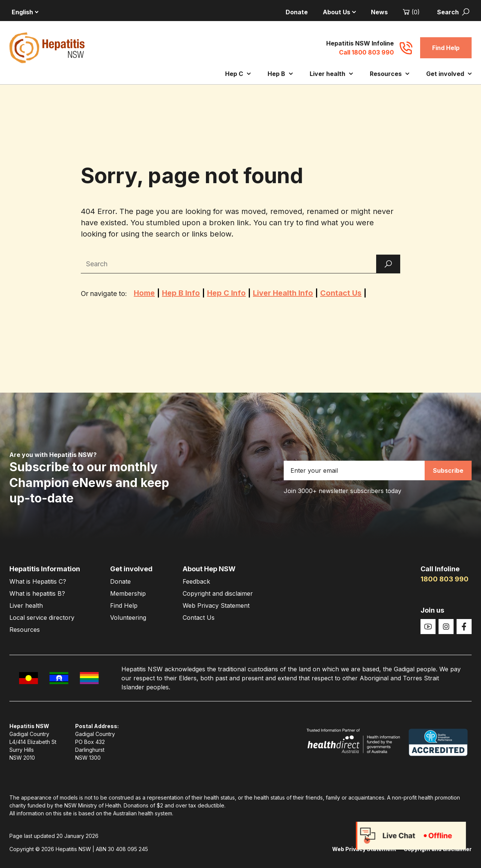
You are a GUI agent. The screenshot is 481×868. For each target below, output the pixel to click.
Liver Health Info (283, 293)
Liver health (331, 74)
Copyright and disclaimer (218, 593)
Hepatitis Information (45, 569)
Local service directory (42, 618)
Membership (128, 593)
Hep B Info (181, 293)
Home (144, 293)
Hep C (238, 74)
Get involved (449, 74)
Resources (389, 74)
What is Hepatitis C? (38, 581)
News (379, 12)
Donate (297, 12)
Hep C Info (226, 293)
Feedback (196, 581)
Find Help (446, 48)
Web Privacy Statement (216, 605)
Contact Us (341, 293)
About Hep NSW (209, 569)
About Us (339, 12)
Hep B (280, 74)
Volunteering (128, 618)
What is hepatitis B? (37, 593)
